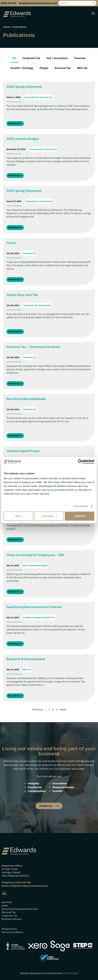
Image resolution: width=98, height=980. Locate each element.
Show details (81, 506)
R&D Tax (82, 68)
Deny (18, 516)
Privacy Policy (9, 929)
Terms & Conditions (12, 932)
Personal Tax (63, 68)
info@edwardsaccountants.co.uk (38, 3)
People (44, 68)
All (14, 58)
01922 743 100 (9, 3)
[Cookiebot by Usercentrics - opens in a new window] (80, 462)
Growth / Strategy (22, 68)
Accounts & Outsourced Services (20, 909)
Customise (49, 516)
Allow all (80, 516)
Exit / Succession (57, 58)
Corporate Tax (31, 58)
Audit (5, 906)
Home (7, 27)
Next (63, 710)
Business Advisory (12, 919)
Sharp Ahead (71, 973)
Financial (80, 58)
